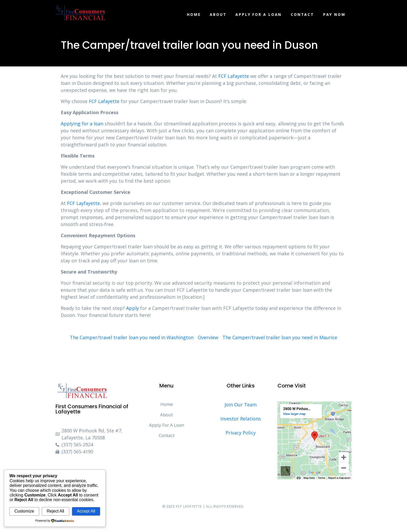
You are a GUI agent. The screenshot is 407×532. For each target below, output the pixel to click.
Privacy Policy (241, 433)
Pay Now (334, 14)
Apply (133, 308)
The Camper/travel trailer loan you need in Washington (132, 337)
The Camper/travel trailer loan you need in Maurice (280, 337)
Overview (208, 337)
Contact (302, 14)
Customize (24, 511)
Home (194, 14)
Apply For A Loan (259, 14)
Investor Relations (241, 419)
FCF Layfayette (83, 203)
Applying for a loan (82, 124)
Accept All (86, 511)
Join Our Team (241, 405)
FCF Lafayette (234, 76)
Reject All (55, 511)
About (218, 14)
